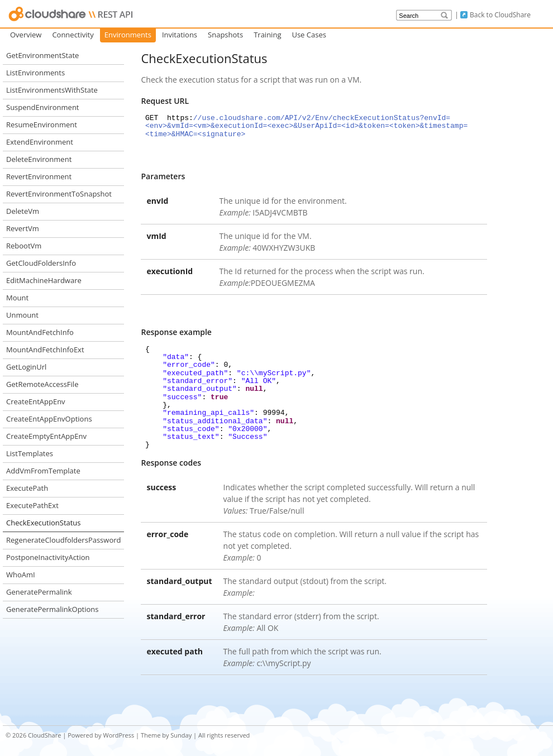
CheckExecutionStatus (44, 523)
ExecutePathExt (32, 505)
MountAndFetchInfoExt (45, 350)
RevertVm (23, 228)
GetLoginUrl (26, 367)
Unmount (22, 315)
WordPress (118, 735)
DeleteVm (23, 211)
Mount (17, 298)
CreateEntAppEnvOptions (49, 419)
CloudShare (44, 735)
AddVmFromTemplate (43, 471)
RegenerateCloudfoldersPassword (63, 540)
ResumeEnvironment (42, 125)
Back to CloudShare (500, 15)
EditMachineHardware (44, 280)
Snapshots (225, 35)
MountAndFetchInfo (40, 332)
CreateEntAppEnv (36, 401)
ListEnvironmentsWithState (52, 90)
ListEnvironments (35, 73)
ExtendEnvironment (40, 142)
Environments (128, 35)
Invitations (180, 35)
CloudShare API (71, 14)
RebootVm (24, 246)
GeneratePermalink (39, 592)
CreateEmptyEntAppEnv (46, 436)
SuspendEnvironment (43, 107)
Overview (26, 35)
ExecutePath (27, 488)
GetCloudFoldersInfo (41, 263)
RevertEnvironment (39, 176)
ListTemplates (30, 453)
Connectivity (73, 35)
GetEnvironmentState (42, 55)
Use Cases (309, 35)
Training (267, 35)
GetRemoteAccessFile (42, 384)
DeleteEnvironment (39, 159)
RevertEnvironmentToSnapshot (59, 194)
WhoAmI (21, 575)
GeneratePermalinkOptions (53, 609)
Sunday (181, 735)
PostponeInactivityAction (48, 557)
